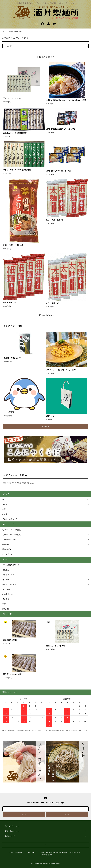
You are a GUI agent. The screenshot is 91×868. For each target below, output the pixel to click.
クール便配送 (9, 412)
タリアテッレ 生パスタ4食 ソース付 (61, 370)
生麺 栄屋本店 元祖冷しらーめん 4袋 (61, 129)
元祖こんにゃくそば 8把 (12, 98)
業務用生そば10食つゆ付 (12, 674)
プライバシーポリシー (74, 852)
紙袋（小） (50, 416)
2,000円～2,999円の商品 (16, 32)
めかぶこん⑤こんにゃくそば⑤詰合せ (17, 170)
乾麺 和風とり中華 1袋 (13, 245)
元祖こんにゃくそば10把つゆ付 (15, 133)
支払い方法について (21, 852)
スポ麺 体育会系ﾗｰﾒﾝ (24, 358)
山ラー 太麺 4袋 (53, 303)
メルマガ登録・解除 (45, 855)
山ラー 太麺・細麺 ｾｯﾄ (55, 220)
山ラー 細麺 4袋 (10, 303)
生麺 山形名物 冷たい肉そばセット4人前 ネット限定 (67, 100)
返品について (45, 852)
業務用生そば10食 (10, 640)
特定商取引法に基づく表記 (58, 852)
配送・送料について (34, 852)
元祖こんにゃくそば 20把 (56, 646)
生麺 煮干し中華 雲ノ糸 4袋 (58, 171)
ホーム (5, 32)
